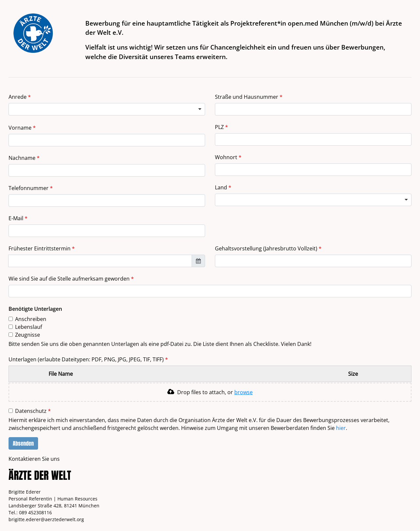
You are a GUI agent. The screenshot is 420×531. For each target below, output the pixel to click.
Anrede (18, 97)
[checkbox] (11, 319)
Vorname (21, 128)
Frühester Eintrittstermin (40, 248)
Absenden (23, 443)
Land (222, 187)
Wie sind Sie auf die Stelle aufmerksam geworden (70, 279)
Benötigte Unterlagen (35, 309)
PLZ (220, 127)
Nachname (23, 158)
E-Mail (17, 218)
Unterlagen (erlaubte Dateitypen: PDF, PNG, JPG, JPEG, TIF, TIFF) (87, 359)
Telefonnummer (29, 188)
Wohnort (227, 157)
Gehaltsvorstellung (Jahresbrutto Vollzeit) (268, 248)
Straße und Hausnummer (247, 97)
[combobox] (313, 200)
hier (341, 428)
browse (243, 392)
